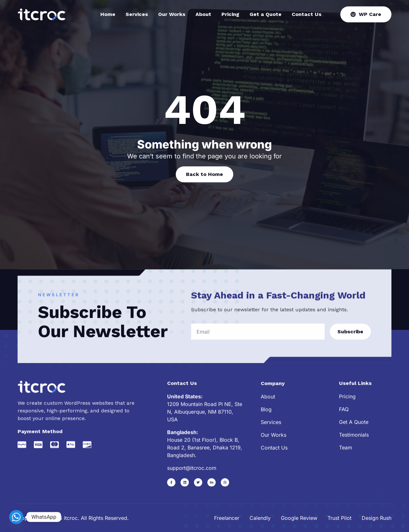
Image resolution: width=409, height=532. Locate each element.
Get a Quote (266, 14)
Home (108, 14)
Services (137, 14)
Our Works (172, 14)
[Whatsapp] (16, 517)
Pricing (230, 14)
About (203, 14)
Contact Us (307, 14)
